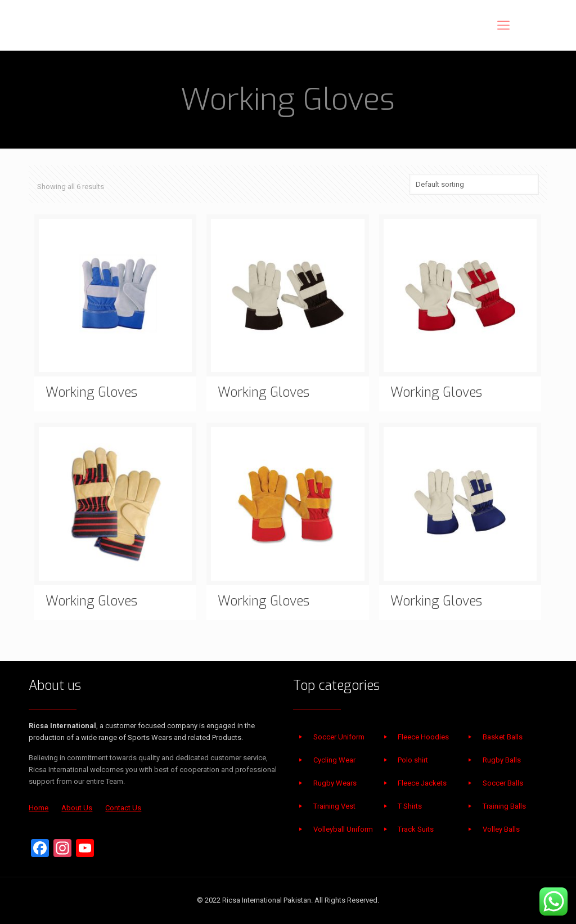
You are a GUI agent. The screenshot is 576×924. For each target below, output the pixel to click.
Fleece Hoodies (423, 737)
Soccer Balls (503, 783)
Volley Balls (501, 829)
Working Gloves (91, 393)
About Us (77, 808)
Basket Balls (503, 737)
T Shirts (410, 806)
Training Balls (504, 806)
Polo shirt (413, 760)
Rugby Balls (502, 760)
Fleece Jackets (422, 783)
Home (39, 808)
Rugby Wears (335, 783)
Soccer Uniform (339, 737)
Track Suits (416, 829)
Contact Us (123, 808)
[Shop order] (474, 184)
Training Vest (334, 806)
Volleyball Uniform (343, 829)
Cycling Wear (334, 760)
